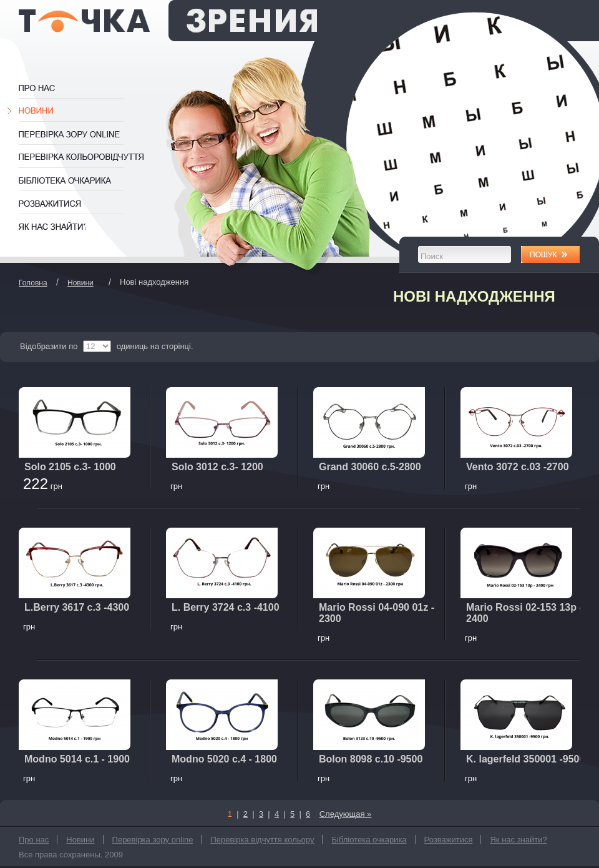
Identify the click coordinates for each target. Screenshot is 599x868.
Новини (38, 111)
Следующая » (346, 814)
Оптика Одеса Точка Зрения (168, 21)
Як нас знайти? (52, 227)
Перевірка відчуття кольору (83, 157)
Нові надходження (474, 296)
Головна (33, 283)
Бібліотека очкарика (76, 180)
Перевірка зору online (77, 134)
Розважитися (52, 204)
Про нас (50, 88)
